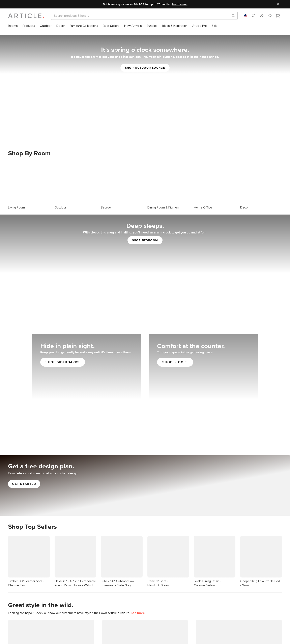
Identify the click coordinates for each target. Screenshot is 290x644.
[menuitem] (13, 26)
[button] (254, 16)
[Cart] (278, 16)
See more (138, 606)
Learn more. (180, 4)
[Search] (141, 16)
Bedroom (107, 201)
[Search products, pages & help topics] (232, 16)
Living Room (16, 201)
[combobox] (246, 16)
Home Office (203, 201)
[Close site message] (278, 4)
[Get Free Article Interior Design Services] (145, 479)
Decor (244, 201)
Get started (24, 477)
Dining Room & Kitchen (163, 201)
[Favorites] (270, 16)
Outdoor (60, 201)
